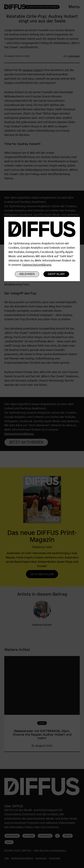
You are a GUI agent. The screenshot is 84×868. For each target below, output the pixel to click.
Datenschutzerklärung (37, 265)
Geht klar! (56, 274)
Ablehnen (27, 274)
